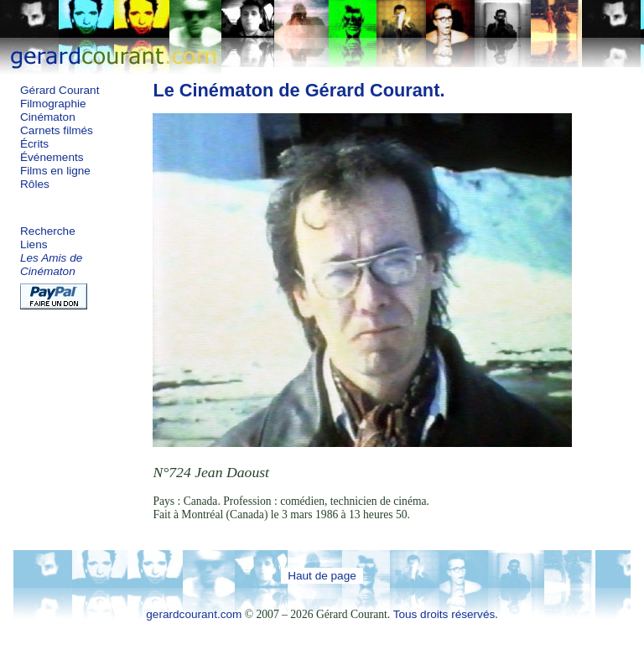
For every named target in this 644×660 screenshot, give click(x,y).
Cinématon (48, 117)
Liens (34, 244)
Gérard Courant (60, 90)
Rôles (35, 184)
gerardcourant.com (194, 614)
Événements (52, 157)
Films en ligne (55, 171)
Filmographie (53, 104)
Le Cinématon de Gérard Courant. (299, 90)
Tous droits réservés (444, 614)
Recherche (48, 231)
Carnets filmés (57, 130)
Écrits (34, 144)
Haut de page (322, 576)
